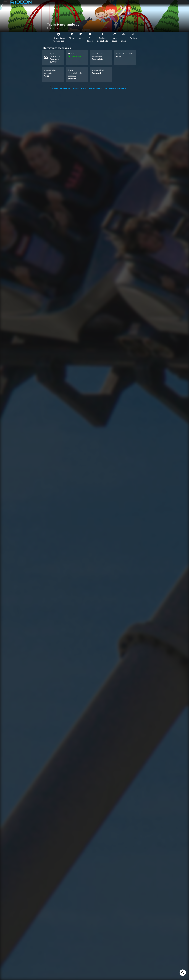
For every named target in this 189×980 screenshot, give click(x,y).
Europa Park (54, 28)
